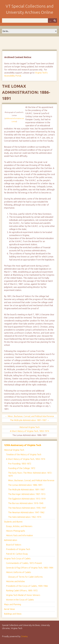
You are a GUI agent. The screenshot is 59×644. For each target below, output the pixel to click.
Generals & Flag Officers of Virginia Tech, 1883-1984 (30, 568)
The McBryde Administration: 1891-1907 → (30, 420)
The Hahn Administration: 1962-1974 (25, 517)
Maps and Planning (13, 604)
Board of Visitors (14, 545)
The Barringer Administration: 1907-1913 (27, 494)
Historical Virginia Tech (30, 427)
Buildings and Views (13, 614)
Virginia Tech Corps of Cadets (17, 559)
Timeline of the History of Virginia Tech (24, 454)
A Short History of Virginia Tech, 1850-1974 (30, 431)
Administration (11, 540)
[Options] (50, 21)
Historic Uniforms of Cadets (19, 572)
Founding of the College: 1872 (22, 468)
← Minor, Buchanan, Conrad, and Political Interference (30, 416)
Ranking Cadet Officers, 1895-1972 (22, 591)
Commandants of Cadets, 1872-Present (24, 563)
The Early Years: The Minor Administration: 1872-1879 (30, 474)
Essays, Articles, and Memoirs (19, 526)
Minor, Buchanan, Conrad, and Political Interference (31, 480)
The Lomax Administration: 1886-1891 (25, 485)
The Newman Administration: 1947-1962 (26, 512)
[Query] (30, 21)
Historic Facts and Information (19, 535)
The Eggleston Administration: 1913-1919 (27, 499)
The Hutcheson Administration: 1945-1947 (27, 508)
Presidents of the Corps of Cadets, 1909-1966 (27, 586)
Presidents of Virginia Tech (18, 549)
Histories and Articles (15, 581)
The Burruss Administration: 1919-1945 (26, 503)
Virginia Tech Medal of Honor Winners (23, 595)
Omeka (24, 636)
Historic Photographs (16, 531)
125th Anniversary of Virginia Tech (23, 445)
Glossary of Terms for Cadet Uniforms (25, 577)
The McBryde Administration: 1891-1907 (26, 490)
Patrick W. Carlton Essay (17, 554)
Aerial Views (9, 609)
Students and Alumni (13, 522)
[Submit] (55, 21)
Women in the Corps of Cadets (20, 600)
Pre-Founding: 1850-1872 (20, 464)
